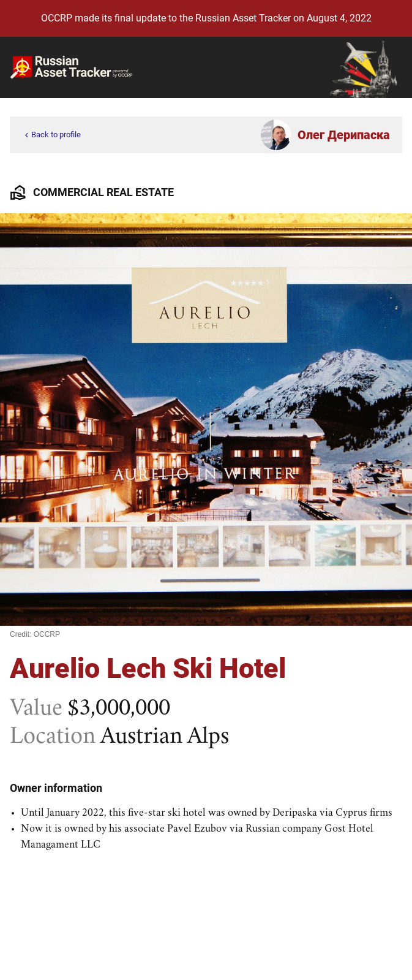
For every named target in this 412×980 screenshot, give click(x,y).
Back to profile (51, 135)
